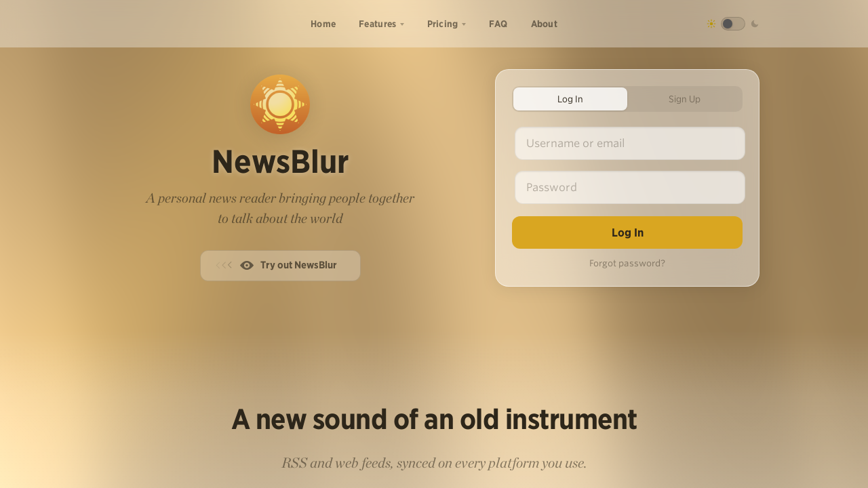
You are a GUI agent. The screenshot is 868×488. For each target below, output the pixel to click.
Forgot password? (627, 263)
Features (377, 24)
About (545, 24)
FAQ (498, 24)
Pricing (443, 24)
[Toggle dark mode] (733, 24)
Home (323, 24)
